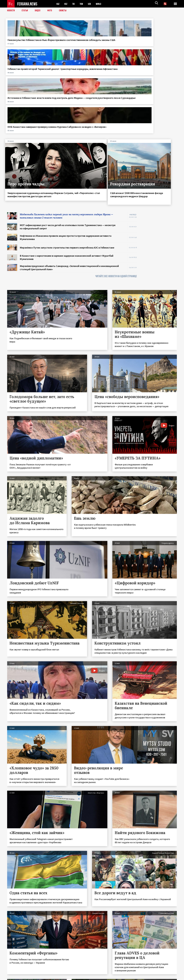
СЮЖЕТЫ (64, 11)
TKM (83, 4)
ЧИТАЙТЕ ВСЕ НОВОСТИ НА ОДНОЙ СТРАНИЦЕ (116, 197)
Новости (11, 11)
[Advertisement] (159, 171)
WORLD (101, 4)
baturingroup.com (111, 977)
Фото (51, 11)
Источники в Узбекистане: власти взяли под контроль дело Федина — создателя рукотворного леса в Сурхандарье (112, 46)
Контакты (13, 973)
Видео (39, 11)
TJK (74, 4)
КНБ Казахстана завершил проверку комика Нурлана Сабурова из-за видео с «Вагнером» (155, 45)
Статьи (25, 11)
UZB (91, 4)
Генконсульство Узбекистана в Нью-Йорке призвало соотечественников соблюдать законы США (26, 45)
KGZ (66, 4)
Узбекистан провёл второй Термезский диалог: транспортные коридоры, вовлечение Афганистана (68, 45)
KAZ (58, 4)
